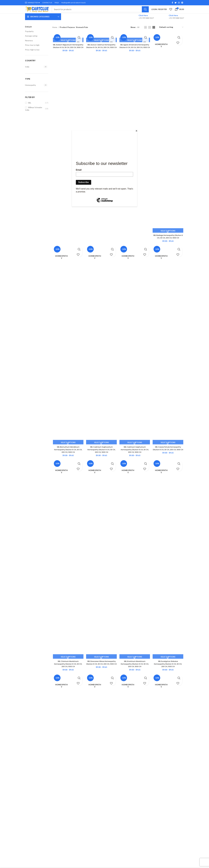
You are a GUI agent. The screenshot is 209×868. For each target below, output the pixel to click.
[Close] (136, 131)
